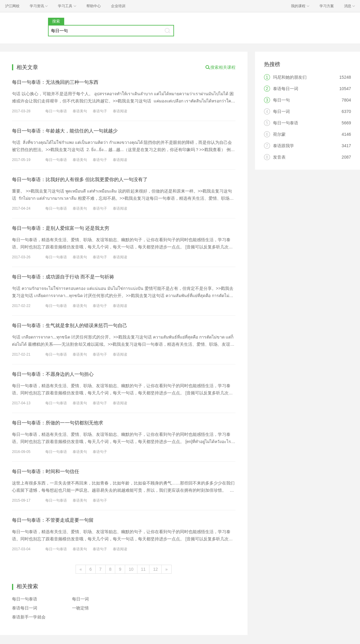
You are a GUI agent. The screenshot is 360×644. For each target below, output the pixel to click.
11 (143, 569)
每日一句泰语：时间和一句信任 (46, 471)
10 (131, 569)
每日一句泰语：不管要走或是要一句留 (53, 520)
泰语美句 (80, 111)
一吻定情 (80, 608)
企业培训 (118, 6)
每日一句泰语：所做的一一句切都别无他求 (58, 423)
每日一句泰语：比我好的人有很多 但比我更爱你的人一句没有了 (80, 179)
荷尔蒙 (279, 134)
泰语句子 (100, 111)
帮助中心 (94, 6)
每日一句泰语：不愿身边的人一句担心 (53, 374)
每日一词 (80, 599)
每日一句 (281, 100)
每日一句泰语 (56, 111)
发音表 (279, 157)
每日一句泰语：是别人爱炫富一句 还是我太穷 (61, 228)
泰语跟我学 (283, 146)
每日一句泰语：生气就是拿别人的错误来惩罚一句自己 (70, 325)
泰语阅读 (120, 111)
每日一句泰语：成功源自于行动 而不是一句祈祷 (63, 277)
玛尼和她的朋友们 (290, 77)
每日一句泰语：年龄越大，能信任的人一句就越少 (65, 131)
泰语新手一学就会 (29, 617)
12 (155, 569)
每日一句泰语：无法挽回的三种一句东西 (55, 82)
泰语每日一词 (25, 608)
